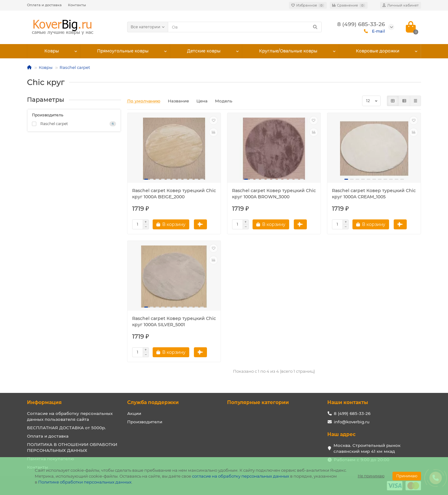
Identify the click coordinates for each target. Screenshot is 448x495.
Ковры (52, 51)
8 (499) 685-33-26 (352, 413)
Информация (44, 402)
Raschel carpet (75, 67)
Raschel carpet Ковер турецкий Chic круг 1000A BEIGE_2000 (174, 194)
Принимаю (407, 476)
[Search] (245, 27)
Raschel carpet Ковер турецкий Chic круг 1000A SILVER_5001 (174, 322)
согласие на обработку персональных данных (241, 476)
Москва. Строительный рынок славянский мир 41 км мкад (367, 448)
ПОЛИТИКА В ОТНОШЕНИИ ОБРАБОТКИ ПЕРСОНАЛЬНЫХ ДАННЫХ (72, 447)
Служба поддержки (153, 402)
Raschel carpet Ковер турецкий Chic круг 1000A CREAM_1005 (374, 194)
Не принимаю (371, 476)
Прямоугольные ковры (123, 51)
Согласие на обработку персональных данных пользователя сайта (70, 416)
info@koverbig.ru (352, 422)
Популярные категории (258, 402)
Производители (145, 422)
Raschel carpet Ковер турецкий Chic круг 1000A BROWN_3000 (274, 194)
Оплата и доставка (44, 5)
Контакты (77, 5)
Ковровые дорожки (378, 51)
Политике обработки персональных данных (85, 482)
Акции (134, 413)
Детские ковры (204, 51)
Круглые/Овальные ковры (289, 51)
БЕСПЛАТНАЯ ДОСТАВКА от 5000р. (66, 428)
